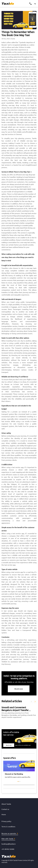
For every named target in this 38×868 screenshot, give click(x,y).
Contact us (5, 809)
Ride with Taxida (8, 839)
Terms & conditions (8, 826)
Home (4, 814)
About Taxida (6, 804)
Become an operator (10, 833)
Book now (19, 689)
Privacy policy (6, 821)
